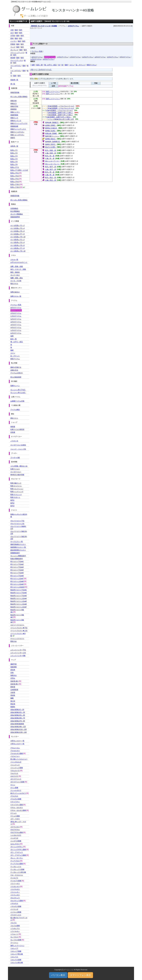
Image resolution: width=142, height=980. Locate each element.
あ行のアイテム (37, 57)
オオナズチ (14, 776)
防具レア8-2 (15, 176)
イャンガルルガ (16, 762)
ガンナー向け (15, 275)
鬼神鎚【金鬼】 (51, 131)
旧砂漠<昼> (14, 681)
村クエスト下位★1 (17, 561)
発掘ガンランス (16, 121)
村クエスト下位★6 (17, 576)
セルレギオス (15, 844)
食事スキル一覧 (16, 296)
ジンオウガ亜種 (16, 841)
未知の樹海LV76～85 (18, 721)
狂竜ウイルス (15, 469)
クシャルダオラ (16, 790)
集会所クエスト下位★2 (19, 593)
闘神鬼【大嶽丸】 (51, 128)
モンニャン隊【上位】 (18, 393)
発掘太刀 (14, 104)
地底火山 (14, 675)
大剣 (12, 30)
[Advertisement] (81, 35)
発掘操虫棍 (14, 126)
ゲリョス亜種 (15, 816)
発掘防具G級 (15, 196)
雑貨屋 (13, 427)
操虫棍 (13, 58)
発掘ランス (14, 118)
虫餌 (33, 65)
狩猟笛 (13, 44)
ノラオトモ (14, 441)
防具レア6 (14, 165)
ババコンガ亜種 (16, 912)
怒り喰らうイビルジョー (19, 759)
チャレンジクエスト (17, 639)
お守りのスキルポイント (19, 262)
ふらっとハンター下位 (18, 650)
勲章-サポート (15, 497)
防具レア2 (14, 153)
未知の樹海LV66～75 (18, 718)
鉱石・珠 (39, 65)
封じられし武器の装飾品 (19, 97)
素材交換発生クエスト (18, 544)
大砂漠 (13, 692)
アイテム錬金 (15, 410)
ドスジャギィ (15, 892)
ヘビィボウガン (16, 71)
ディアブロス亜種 (17, 864)
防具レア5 (14, 162)
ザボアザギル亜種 (17, 832)
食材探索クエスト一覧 (18, 547)
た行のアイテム (75, 57)
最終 (16, 30)
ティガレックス (16, 867)
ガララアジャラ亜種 (17, 782)
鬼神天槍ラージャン (52, 136)
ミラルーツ (14, 934)
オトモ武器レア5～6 (17, 231)
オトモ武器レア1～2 (17, 226)
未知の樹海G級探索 (17, 724)
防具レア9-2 (15, 182)
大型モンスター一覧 (17, 741)
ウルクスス (14, 773)
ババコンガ (14, 909)
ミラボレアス (15, 929)
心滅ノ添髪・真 (51, 153)
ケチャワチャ (15, 802)
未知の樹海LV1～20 (17, 710)
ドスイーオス (15, 884)
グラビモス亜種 (16, 799)
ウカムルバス (15, 771)
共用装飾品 (14, 208)
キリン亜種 (14, 788)
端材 (66, 65)
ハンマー (14, 41)
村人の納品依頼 (16, 377)
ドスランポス (15, 895)
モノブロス (14, 937)
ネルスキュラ (15, 898)
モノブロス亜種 (16, 940)
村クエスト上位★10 (17, 587)
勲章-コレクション (17, 489)
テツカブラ (14, 878)
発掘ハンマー (15, 112)
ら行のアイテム (36, 59)
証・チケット (80, 65)
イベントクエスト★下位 (19, 628)
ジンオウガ (14, 838)
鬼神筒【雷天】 (51, 144)
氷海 (12, 673)
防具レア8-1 (15, 173)
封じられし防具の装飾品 (19, 200)
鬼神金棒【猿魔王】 (52, 123)
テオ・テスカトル (17, 875)
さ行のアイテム (63, 57)
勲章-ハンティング (17, 492)
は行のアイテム (100, 57)
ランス (13, 47)
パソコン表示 (58, 975)
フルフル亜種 (15, 926)
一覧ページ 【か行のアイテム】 (41, 70)
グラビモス (14, 796)
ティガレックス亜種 (17, 869)
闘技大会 (14, 641)
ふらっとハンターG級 (18, 656)
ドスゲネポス (15, 889)
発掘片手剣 (14, 106)
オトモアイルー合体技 (18, 445)
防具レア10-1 (15, 184)
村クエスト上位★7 (17, 579)
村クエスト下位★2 (17, 564)
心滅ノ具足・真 (51, 180)
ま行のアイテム (112, 57)
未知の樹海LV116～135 (19, 729)
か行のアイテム (74, 26)
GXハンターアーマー (52, 161)
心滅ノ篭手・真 (51, 169)
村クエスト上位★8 (17, 581)
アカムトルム (15, 748)
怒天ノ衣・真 (50, 156)
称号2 (12, 503)
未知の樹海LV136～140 (19, 732)
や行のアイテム (125, 57)
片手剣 (13, 36)
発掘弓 (13, 138)
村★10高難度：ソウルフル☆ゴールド (61, 106)
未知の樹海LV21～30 (18, 712)
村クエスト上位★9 (17, 584)
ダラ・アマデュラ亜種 (18, 855)
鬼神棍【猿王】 (51, 139)
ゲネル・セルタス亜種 (18, 810)
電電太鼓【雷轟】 (51, 133)
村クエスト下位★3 (17, 567)
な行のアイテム (87, 57)
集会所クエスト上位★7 (19, 607)
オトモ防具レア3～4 (17, 242)
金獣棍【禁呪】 (51, 125)
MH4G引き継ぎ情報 (17, 475)
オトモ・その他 (16, 281)
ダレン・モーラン (17, 858)
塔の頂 (13, 701)
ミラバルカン (15, 931)
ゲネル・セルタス (17, 808)
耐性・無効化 (15, 272)
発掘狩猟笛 (14, 115)
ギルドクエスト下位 (17, 521)
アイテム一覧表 (37, 51)
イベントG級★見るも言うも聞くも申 (61, 119)
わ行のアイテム (48, 59)
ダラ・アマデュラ (17, 852)
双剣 (12, 38)
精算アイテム (91, 65)
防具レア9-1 (15, 179)
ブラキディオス (16, 915)
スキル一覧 (14, 260)
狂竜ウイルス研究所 (17, 429)
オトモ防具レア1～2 (17, 240)
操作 (21, 30)
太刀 (12, 33)
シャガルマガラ (16, 835)
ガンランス (14, 50)
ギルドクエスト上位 (17, 524)
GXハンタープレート (52, 164)
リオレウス (14, 957)
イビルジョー (15, 756)
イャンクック (15, 765)
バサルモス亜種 (16, 906)
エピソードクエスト (17, 625)
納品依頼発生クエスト (18, 550)
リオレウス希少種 (17, 963)
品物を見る (14, 370)
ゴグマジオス (15, 827)
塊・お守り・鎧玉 (50, 65)
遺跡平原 (14, 664)
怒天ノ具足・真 (51, 177)
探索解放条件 (15, 553)
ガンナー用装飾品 (17, 214)
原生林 (13, 670)
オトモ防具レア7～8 (17, 248)
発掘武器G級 (15, 92)
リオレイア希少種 (17, 954)
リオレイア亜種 (16, 951)
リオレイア (14, 948)
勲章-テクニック (16, 495)
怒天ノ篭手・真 (51, 167)
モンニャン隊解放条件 (18, 556)
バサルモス (14, 903)
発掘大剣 (14, 101)
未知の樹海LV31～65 (18, 715)
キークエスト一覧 (17, 542)
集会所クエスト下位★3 (19, 596)
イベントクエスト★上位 (19, 631)
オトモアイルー (16, 472)
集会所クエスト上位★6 (19, 604)
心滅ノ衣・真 (50, 158)
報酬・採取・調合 (17, 278)
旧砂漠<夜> (14, 684)
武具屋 (13, 432)
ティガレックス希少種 (18, 872)
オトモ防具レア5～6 (17, 245)
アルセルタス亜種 (17, 753)
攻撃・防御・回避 (17, 266)
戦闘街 (13, 707)
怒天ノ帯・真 (50, 172)
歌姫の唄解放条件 (17, 559)
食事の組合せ (15, 292)
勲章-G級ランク (16, 483)
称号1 (12, 500)
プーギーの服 (15, 458)
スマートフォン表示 (80, 975)
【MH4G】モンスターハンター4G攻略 (44, 26)
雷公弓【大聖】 (51, 147)
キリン (13, 785)
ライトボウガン (16, 66)
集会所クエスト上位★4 (19, 598)
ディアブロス (15, 861)
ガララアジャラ (16, 779)
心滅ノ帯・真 (50, 175)
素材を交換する (16, 367)
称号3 (12, 506)
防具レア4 (14, 159)
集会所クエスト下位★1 (19, 590)
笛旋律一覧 (14, 80)
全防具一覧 (14, 146)
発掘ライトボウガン (17, 132)
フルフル (14, 923)
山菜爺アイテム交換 (17, 401)
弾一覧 (13, 84)
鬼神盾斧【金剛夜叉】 (53, 142)
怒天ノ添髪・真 (51, 150)
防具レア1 (14, 150)
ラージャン (14, 943)
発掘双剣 (14, 109)
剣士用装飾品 (15, 211)
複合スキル (14, 284)
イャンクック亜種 (17, 768)
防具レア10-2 (15, 187)
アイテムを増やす (17, 373)
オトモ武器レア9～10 (18, 237)
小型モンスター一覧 (17, 744)
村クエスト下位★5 (17, 573)
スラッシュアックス (17, 53)
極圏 (12, 698)
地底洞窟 (14, 667)
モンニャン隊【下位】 (18, 390)
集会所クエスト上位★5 (19, 601)
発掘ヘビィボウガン (17, 135)
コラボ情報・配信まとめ (19, 466)
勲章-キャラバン (16, 486)
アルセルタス (15, 751)
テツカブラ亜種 (16, 881)
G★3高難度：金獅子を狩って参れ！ (61, 113)
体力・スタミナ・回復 (18, 269)
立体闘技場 (14, 690)
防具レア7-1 (15, 167)
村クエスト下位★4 (17, 570)
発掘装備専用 (15, 217)
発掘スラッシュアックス (19, 123)
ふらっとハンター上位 (18, 653)
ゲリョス (14, 813)
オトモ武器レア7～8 (17, 234)
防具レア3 (14, 156)
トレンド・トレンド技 (18, 449)
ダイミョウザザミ (17, 847)
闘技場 (13, 687)
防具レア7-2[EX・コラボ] (19, 170)
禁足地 (13, 704)
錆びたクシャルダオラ (18, 793)
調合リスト (14, 418)
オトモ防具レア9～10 (18, 251)
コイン (72, 65)
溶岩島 (13, 695)
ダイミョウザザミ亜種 (18, 850)
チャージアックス (17, 60)
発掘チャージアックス (18, 129)
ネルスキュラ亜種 (17, 901)
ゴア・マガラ (15, 819)
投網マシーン (15, 386)
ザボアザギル (15, 830)
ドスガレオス (15, 887)
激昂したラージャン (53, 92)
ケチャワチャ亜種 (17, 805)
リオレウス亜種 (16, 960)
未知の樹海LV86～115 (18, 727)
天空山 (13, 678)
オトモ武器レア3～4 (17, 228)
